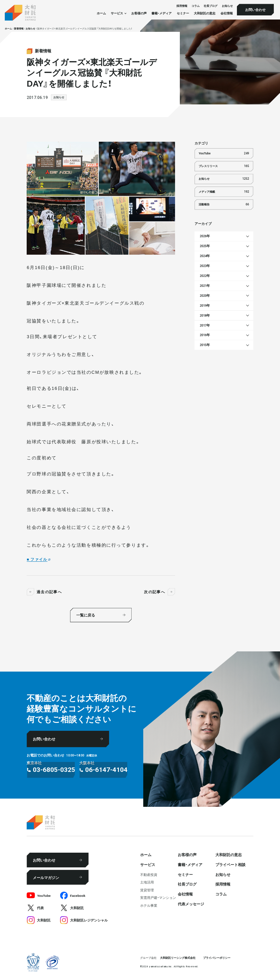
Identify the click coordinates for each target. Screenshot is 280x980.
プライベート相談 (230, 864)
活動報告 (224, 205)
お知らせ (227, 6)
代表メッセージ (191, 904)
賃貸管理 (147, 890)
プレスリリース (224, 166)
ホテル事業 (149, 905)
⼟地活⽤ (147, 882)
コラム (196, 6)
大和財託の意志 (205, 13)
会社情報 (227, 13)
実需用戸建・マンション (158, 898)
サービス (148, 864)
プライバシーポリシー (217, 958)
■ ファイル (37, 559)
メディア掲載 (224, 192)
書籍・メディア (162, 13)
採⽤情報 (182, 6)
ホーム (101, 13)
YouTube (224, 154)
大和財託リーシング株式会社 (178, 958)
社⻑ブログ (211, 6)
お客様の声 (139, 13)
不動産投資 (149, 875)
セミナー (183, 13)
